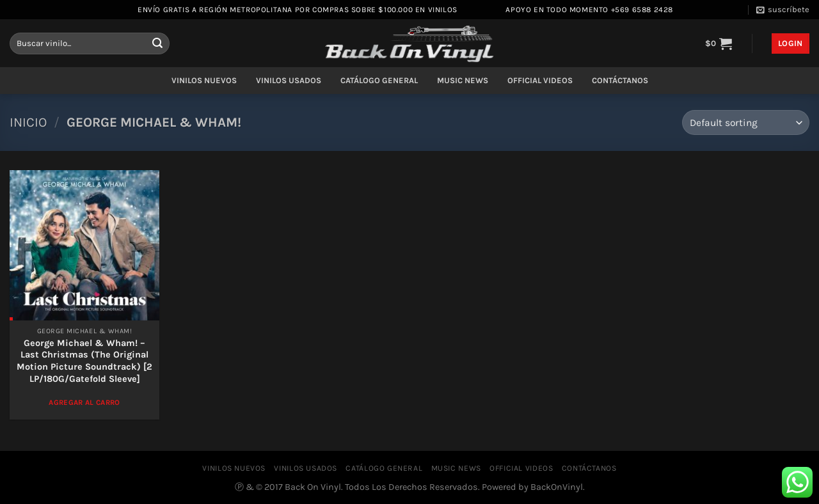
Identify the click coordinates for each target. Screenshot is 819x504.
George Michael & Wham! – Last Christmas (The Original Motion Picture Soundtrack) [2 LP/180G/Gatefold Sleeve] (84, 361)
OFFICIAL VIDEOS (540, 80)
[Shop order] (746, 122)
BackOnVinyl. (558, 487)
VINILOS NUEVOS (204, 80)
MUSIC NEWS (463, 80)
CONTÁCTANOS (620, 80)
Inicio (28, 122)
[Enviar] (157, 43)
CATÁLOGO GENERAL (379, 80)
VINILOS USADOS (289, 80)
